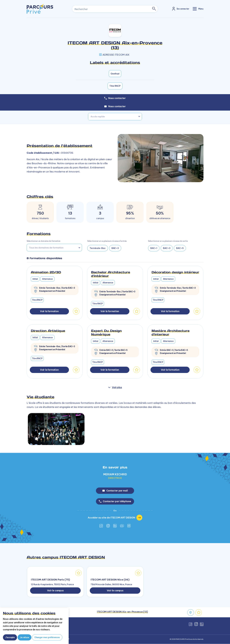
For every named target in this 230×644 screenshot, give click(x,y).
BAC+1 (154, 248)
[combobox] (115, 117)
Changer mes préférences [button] (47, 637)
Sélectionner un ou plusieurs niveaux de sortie (168, 241)
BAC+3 (115, 248)
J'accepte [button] (10, 637)
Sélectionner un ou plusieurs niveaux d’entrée (107, 241)
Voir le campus (55, 591)
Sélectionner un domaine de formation (44, 241)
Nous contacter (115, 106)
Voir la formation (49, 311)
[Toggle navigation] (198, 9)
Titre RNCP (115, 86)
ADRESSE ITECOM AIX (116, 55)
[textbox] (115, 117)
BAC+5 (180, 248)
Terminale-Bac (98, 248)
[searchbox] (53, 248)
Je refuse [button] (24, 637)
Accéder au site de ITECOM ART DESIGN (115, 518)
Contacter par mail (115, 491)
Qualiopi (115, 74)
